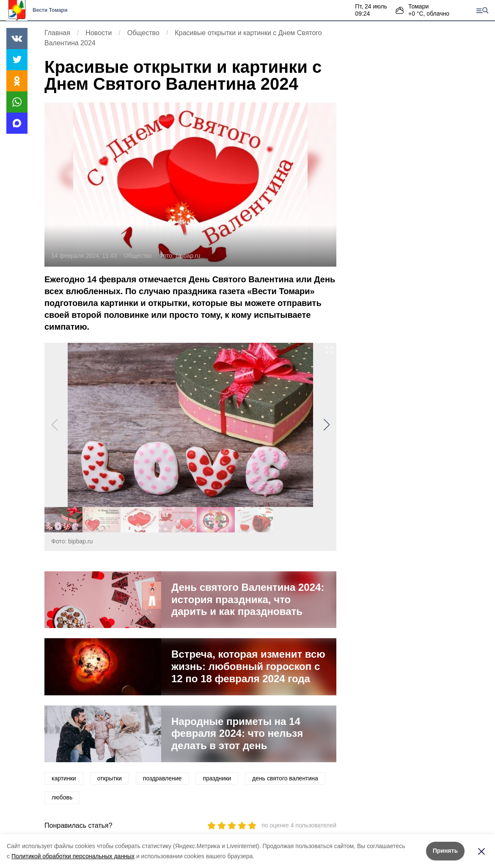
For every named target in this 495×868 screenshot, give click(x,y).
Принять (445, 851)
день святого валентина (285, 778)
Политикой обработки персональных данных (73, 856)
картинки (64, 778)
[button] (326, 425)
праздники (217, 778)
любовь (62, 797)
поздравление (162, 778)
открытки (110, 778)
